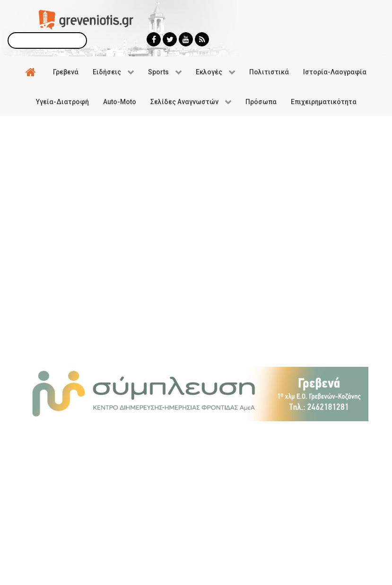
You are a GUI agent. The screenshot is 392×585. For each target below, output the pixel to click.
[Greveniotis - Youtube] (186, 39)
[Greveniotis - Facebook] (154, 39)
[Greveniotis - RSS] (202, 39)
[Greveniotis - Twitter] (170, 39)
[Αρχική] (32, 71)
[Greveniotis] (86, 19)
